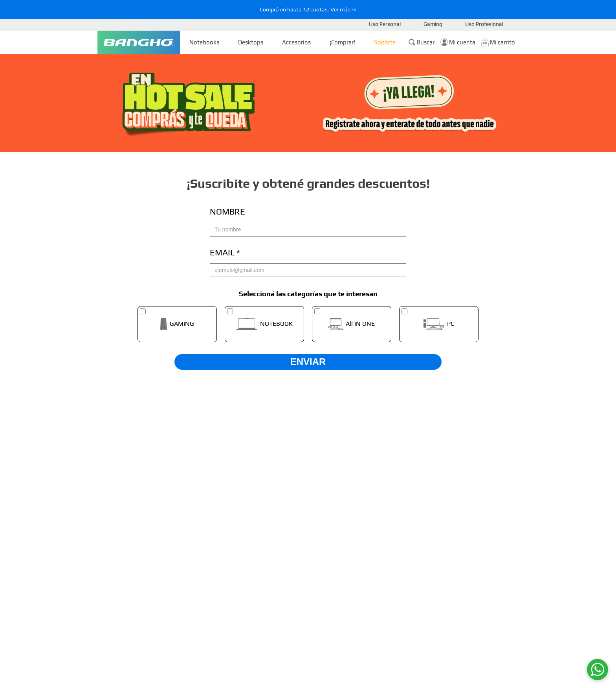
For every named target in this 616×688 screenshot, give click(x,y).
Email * (225, 252)
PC (451, 324)
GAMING (182, 324)
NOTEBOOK (276, 324)
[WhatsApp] (598, 670)
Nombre (227, 211)
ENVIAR (308, 362)
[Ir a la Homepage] (139, 42)
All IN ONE (360, 324)
